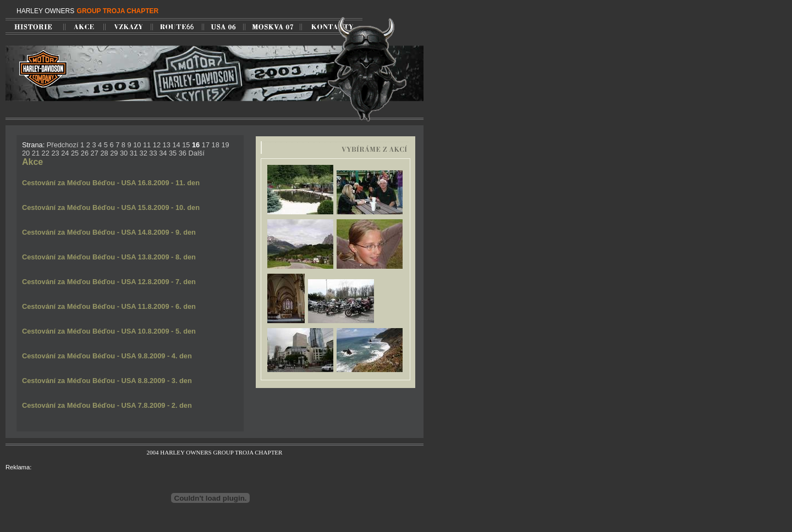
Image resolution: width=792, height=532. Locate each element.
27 (95, 153)
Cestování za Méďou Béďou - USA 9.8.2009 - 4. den (107, 356)
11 (147, 145)
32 (144, 153)
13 (167, 145)
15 (186, 145)
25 (75, 153)
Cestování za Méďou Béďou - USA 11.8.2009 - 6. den (109, 306)
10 (137, 145)
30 (124, 153)
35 (173, 153)
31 (134, 153)
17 (206, 145)
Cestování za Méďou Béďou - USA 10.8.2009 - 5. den (109, 331)
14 (176, 145)
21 (36, 153)
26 (85, 153)
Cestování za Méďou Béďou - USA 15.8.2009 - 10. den (111, 207)
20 (26, 153)
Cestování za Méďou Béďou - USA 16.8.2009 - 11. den (111, 183)
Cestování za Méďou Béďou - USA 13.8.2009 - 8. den (109, 257)
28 (104, 153)
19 (225, 145)
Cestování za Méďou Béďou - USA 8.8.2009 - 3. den (107, 381)
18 (216, 145)
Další (197, 153)
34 (163, 153)
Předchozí (63, 145)
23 (55, 153)
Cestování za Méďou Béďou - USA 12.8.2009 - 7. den (109, 282)
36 (183, 153)
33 (153, 153)
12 (157, 145)
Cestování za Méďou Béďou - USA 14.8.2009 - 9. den (109, 232)
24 (65, 153)
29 (114, 153)
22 (46, 153)
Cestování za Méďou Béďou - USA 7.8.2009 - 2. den (107, 405)
